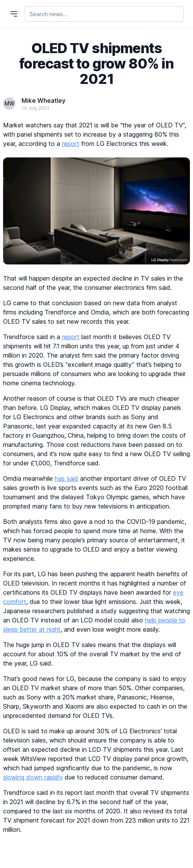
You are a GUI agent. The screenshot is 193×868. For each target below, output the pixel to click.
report (71, 144)
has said (66, 478)
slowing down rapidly (33, 777)
